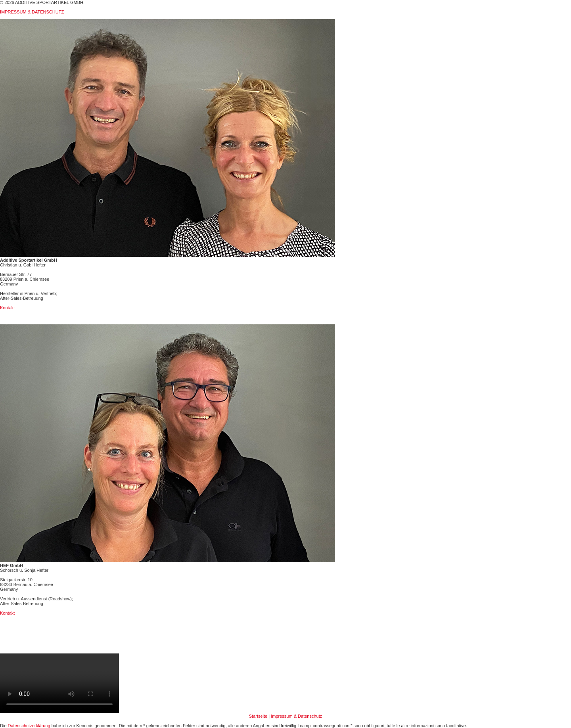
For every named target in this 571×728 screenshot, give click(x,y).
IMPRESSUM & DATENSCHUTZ (32, 12)
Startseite (258, 716)
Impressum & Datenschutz (296, 716)
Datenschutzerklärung (29, 726)
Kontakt (7, 308)
